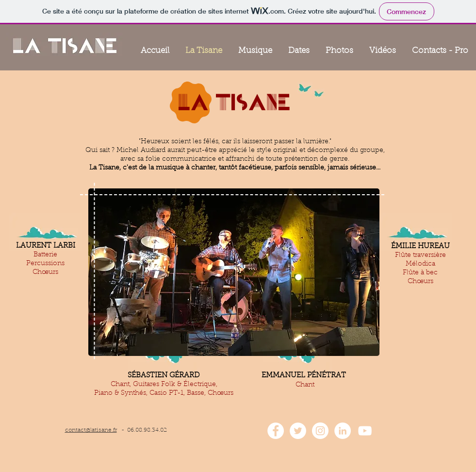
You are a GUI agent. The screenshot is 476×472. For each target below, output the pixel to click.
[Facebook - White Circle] (276, 431)
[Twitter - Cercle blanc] (298, 431)
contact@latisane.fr (91, 430)
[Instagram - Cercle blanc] (320, 431)
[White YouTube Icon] (365, 431)
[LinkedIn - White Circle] (343, 431)
